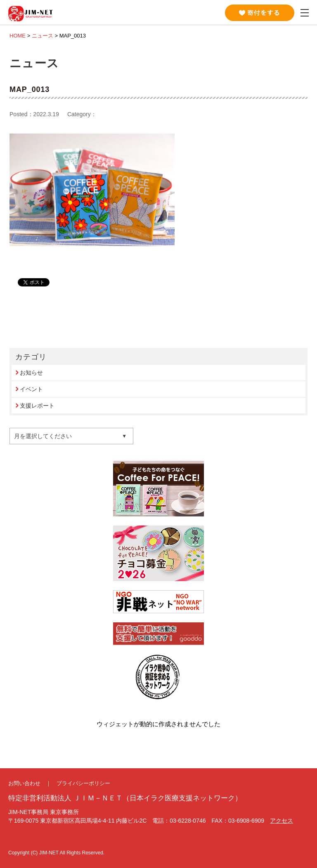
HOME (18, 36)
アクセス (282, 821)
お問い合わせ (24, 783)
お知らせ (31, 373)
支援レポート (37, 406)
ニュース (43, 36)
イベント (31, 389)
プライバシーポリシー (83, 783)
